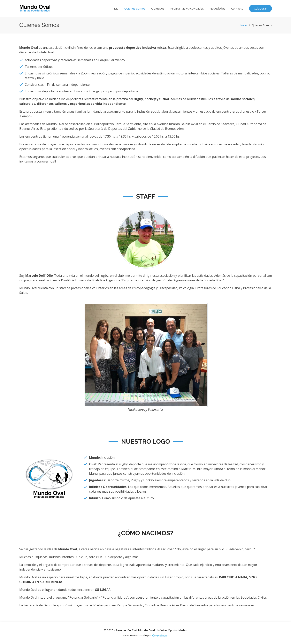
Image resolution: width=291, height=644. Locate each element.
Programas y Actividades (187, 8)
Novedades (218, 8)
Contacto (237, 8)
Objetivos (158, 8)
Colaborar (260, 8)
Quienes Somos (135, 8)
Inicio (115, 8)
